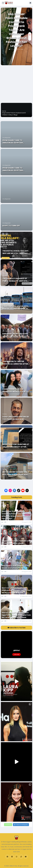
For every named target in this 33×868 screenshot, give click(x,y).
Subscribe (16, 654)
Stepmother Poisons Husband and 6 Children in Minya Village (16, 542)
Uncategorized (6, 138)
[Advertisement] (16, 83)
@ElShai (16, 650)
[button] (3, 3)
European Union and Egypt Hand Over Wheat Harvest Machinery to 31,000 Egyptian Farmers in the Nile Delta (16, 335)
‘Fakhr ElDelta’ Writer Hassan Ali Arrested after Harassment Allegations (15, 363)
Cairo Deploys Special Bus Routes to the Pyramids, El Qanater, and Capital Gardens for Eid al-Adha (15, 307)
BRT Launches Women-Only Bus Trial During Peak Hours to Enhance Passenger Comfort (16, 473)
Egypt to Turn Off (11, 226)
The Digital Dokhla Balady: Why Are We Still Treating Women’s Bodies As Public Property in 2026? (16, 252)
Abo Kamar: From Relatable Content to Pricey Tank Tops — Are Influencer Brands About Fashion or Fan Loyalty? (16, 30)
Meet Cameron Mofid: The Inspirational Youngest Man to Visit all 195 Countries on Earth (16, 590)
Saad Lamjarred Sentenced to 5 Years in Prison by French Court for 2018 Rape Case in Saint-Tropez (16, 418)
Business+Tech (6, 109)
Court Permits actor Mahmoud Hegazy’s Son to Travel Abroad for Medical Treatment (16, 390)
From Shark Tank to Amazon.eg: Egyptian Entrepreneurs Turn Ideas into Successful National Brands (15, 142)
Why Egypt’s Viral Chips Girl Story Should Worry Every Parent (16, 567)
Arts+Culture (6, 331)
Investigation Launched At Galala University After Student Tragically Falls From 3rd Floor (16, 446)
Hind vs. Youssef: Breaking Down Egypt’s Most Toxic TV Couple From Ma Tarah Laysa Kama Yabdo (16, 615)
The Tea (5, 248)
